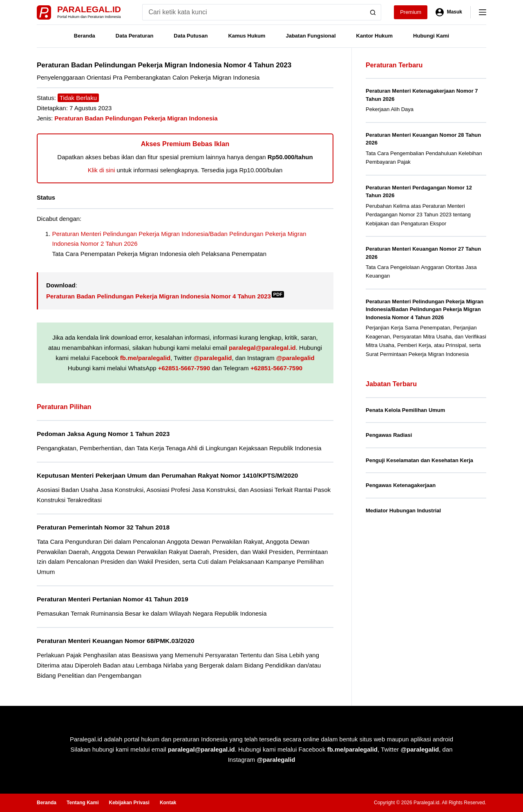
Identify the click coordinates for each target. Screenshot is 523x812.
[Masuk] (449, 12)
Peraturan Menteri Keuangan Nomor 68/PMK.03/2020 (116, 641)
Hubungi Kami (431, 36)
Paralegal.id (89, 9)
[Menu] (483, 12)
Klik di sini (102, 170)
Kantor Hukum (375, 36)
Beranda (85, 36)
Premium (411, 12)
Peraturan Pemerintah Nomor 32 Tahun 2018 (103, 527)
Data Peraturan (134, 36)
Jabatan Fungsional (311, 36)
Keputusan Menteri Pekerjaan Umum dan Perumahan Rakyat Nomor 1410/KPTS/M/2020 (167, 475)
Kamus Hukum (247, 36)
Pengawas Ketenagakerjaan (401, 485)
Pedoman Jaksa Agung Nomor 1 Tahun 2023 (103, 434)
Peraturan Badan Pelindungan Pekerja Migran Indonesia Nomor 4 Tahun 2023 (165, 296)
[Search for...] (254, 12)
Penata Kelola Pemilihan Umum (405, 410)
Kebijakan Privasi (129, 803)
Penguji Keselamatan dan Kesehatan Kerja (419, 460)
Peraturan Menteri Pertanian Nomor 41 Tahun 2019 (113, 599)
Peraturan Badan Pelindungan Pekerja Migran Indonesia (136, 118)
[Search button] (373, 12)
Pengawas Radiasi (389, 435)
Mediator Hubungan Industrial (403, 511)
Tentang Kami (83, 803)
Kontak (168, 803)
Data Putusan (191, 36)
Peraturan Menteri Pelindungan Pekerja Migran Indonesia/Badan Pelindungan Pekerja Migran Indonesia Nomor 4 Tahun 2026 (425, 309)
